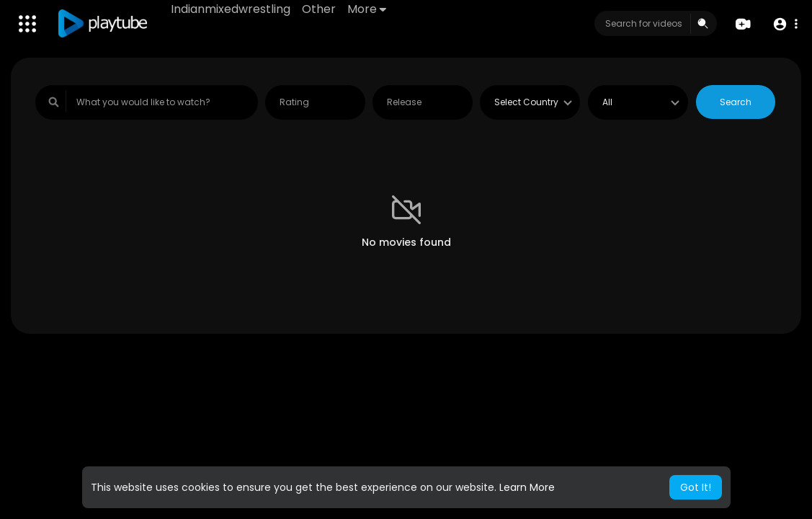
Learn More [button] (527, 487)
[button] (785, 24)
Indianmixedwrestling (231, 9)
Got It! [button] (696, 487)
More (367, 9)
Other (319, 9)
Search (736, 102)
